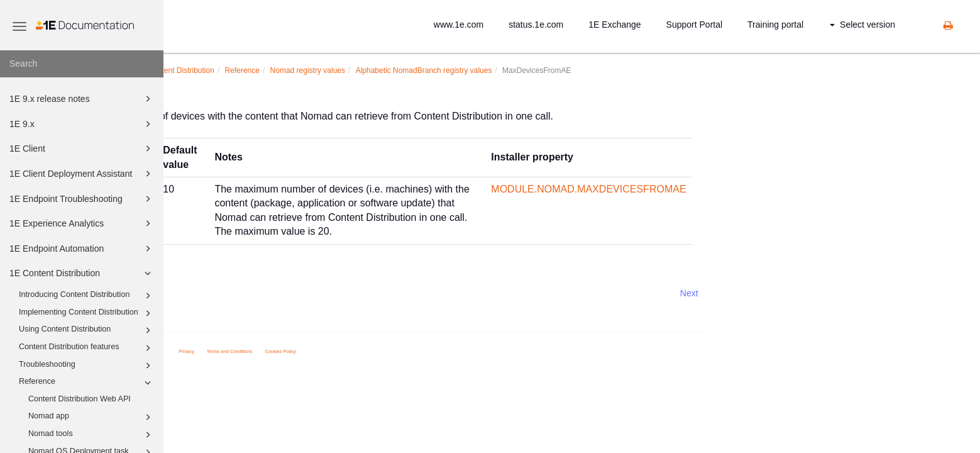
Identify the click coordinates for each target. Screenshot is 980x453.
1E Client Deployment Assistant (82, 174)
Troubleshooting (87, 366)
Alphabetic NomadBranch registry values (552, 70)
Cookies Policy (408, 351)
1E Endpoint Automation (82, 249)
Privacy (314, 351)
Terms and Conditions (357, 351)
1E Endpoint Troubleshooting (82, 199)
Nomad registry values (435, 70)
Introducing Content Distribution (87, 296)
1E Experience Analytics (82, 223)
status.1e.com (536, 25)
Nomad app (91, 417)
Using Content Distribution (87, 330)
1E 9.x (82, 124)
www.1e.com (459, 25)
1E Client (82, 148)
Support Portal (695, 25)
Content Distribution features (87, 348)
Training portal (775, 25)
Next (817, 293)
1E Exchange (614, 25)
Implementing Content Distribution (87, 313)
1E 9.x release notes (82, 99)
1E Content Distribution (82, 273)
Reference (87, 383)
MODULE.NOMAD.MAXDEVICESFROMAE (716, 189)
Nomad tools (91, 435)
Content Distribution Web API (80, 399)
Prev (197, 293)
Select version (862, 25)
